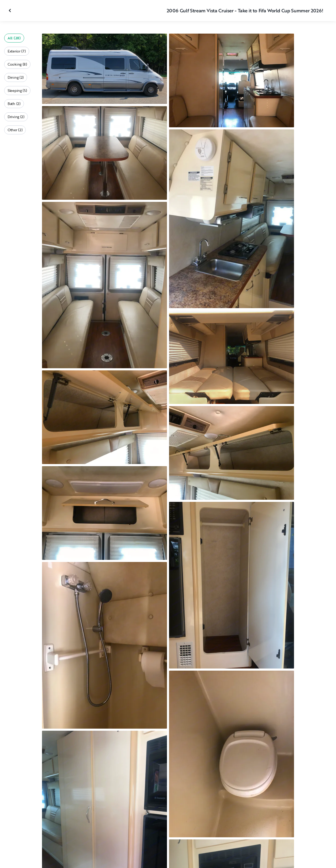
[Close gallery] (10, 10)
